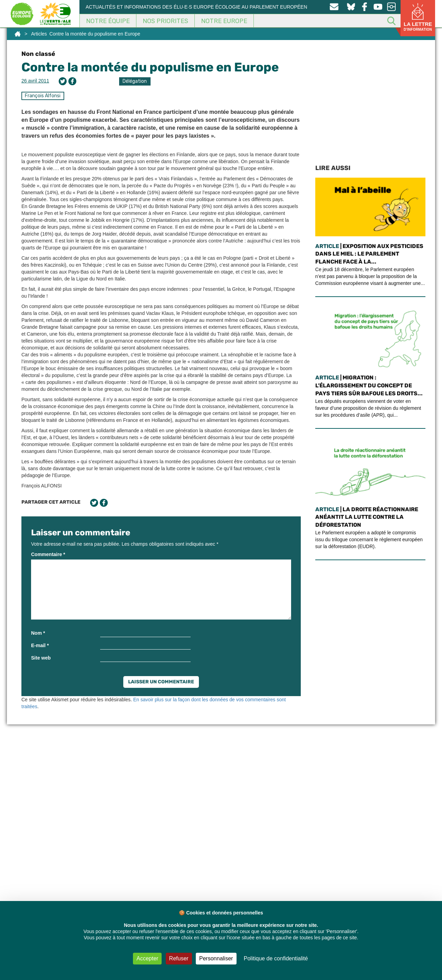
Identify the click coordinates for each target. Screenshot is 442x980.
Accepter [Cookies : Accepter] (147, 958)
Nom (38, 633)
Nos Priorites (165, 21)
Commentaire (48, 554)
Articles (39, 34)
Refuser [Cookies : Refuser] (179, 958)
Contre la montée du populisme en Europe (150, 67)
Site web (41, 658)
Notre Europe (224, 21)
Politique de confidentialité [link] (276, 958)
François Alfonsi (43, 96)
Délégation (135, 81)
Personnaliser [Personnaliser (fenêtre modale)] (216, 958)
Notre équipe (108, 21)
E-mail (40, 645)
